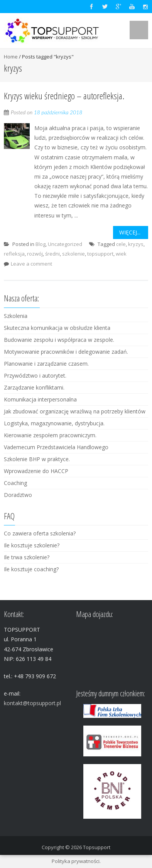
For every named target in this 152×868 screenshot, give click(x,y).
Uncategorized (65, 244)
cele (121, 244)
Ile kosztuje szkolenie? (32, 545)
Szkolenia (16, 316)
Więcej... (130, 232)
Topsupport (97, 847)
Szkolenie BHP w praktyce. (37, 459)
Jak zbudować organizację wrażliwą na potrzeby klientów (75, 411)
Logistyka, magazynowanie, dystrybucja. (54, 423)
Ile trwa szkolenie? (27, 557)
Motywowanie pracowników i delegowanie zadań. (66, 352)
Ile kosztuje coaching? (31, 569)
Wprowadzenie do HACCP (36, 471)
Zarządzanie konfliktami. (34, 387)
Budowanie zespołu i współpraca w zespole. (59, 340)
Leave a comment (31, 264)
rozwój (35, 254)
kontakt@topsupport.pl (32, 703)
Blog (41, 244)
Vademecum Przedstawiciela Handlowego (56, 447)
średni (52, 254)
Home (11, 57)
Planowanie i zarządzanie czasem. (46, 364)
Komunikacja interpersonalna (40, 399)
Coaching (15, 483)
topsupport (100, 254)
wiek (121, 254)
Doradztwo (18, 495)
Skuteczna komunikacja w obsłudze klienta (57, 328)
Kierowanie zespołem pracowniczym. (50, 435)
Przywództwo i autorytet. (35, 375)
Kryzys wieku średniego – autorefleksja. (64, 96)
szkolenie (73, 254)
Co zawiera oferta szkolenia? (40, 533)
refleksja (14, 254)
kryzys (136, 244)
